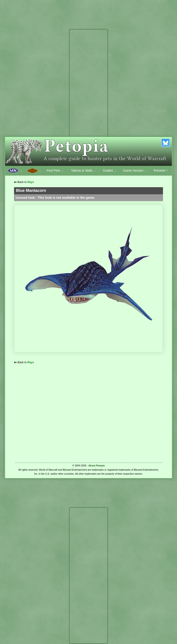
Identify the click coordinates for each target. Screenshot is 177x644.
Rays (31, 182)
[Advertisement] (88, 97)
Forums (162, 171)
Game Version (135, 171)
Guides (110, 171)
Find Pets (55, 171)
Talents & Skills (84, 171)
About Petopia (97, 465)
